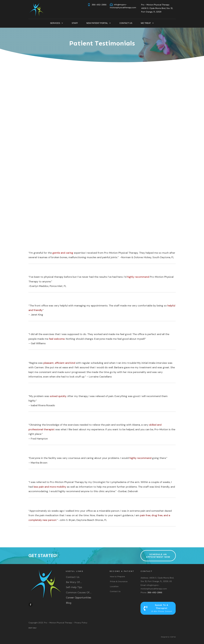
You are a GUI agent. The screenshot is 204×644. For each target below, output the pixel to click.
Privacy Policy (81, 623)
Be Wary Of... (74, 582)
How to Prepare (117, 577)
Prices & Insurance (119, 582)
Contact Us (73, 577)
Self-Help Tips (74, 587)
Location (114, 586)
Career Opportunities (79, 598)
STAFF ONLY (32, 628)
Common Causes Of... (79, 592)
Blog (69, 603)
